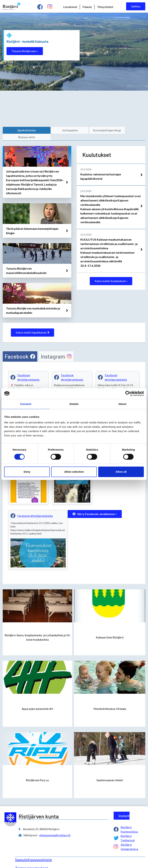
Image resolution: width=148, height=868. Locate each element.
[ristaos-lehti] (118, 130)
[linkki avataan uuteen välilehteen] (37, 176)
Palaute (87, 7)
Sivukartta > (124, 808)
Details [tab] (74, 404)
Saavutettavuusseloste (33, 852)
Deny (27, 472)
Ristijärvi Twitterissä (128, 831)
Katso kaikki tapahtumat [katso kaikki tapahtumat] (33, 326)
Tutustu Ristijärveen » (25, 51)
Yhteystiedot (105, 7)
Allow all (121, 472)
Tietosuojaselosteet (31, 861)
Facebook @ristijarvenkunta (28, 370)
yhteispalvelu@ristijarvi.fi (55, 828)
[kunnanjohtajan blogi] (82, 130)
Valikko (136, 6)
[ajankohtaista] (21, 130)
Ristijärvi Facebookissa (129, 822)
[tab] (20, 350)
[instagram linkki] (50, 7)
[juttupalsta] (51, 130)
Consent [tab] (26, 404)
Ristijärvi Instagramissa (129, 839)
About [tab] (122, 404)
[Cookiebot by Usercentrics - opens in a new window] (128, 394)
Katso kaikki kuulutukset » (111, 274)
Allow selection (74, 472)
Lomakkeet (70, 7)
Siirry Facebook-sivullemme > (95, 507)
